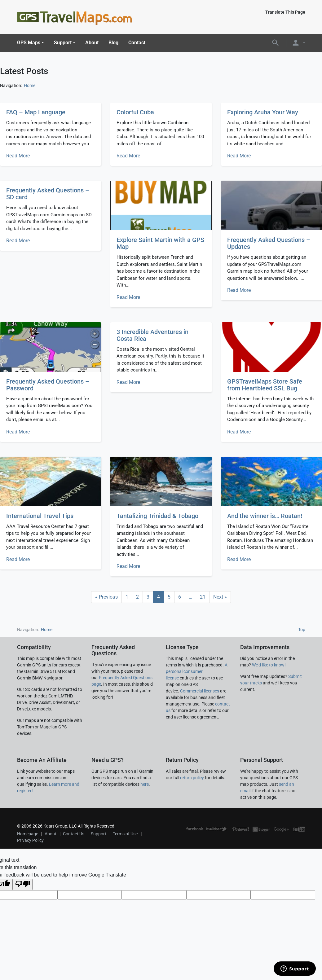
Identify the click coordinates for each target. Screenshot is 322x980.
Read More (18, 156)
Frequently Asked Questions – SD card (48, 194)
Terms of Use (125, 834)
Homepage (28, 834)
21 (203, 597)
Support (63, 43)
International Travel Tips (40, 516)
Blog (113, 43)
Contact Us (74, 834)
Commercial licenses (200, 691)
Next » (220, 597)
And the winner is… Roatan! (265, 516)
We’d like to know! (269, 665)
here (145, 784)
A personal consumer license (197, 671)
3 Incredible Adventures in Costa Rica (152, 335)
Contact (137, 43)
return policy (192, 778)
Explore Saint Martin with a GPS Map (160, 243)
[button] (276, 43)
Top (302, 630)
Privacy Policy (30, 840)
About (92, 43)
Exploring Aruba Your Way (263, 112)
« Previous (106, 597)
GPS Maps (29, 43)
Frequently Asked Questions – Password (48, 385)
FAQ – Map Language (36, 112)
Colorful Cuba (135, 112)
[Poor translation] (23, 884)
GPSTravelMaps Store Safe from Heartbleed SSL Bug (265, 385)
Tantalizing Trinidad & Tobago (157, 516)
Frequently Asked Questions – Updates (269, 243)
